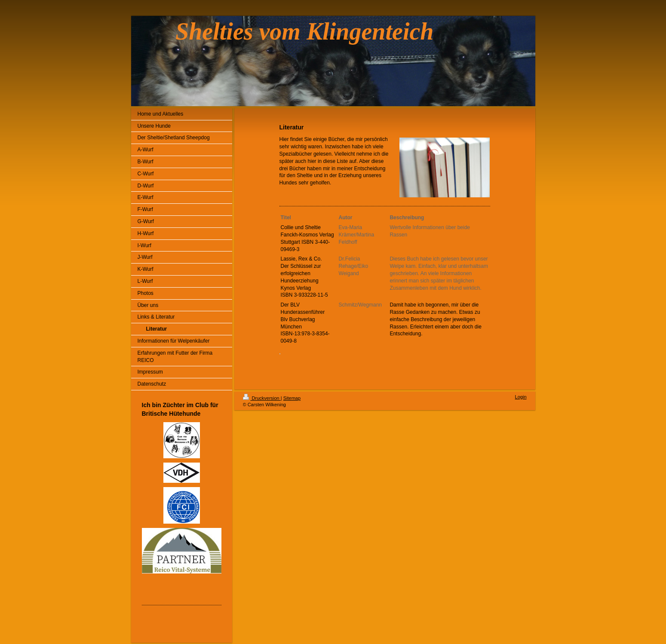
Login (521, 397)
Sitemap (292, 398)
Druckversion (262, 398)
